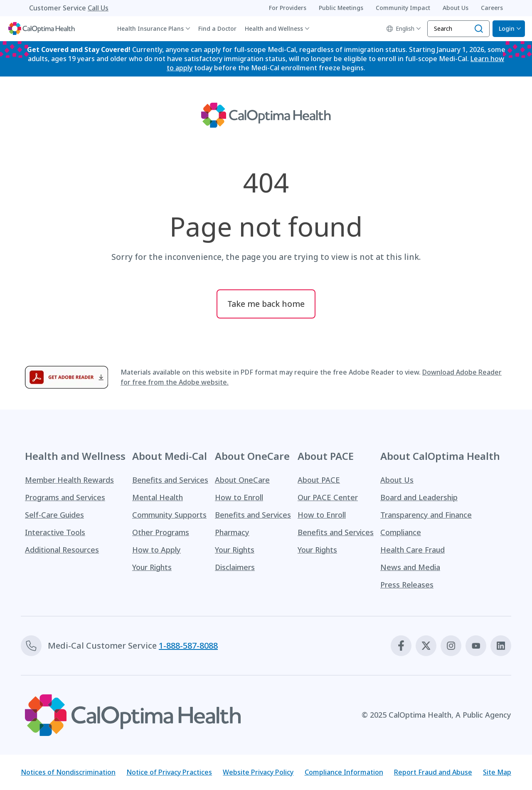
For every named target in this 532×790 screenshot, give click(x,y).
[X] (426, 646)
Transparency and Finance (426, 515)
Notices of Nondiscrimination (68, 773)
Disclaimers (235, 568)
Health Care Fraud (413, 550)
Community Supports (169, 515)
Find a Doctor (217, 28)
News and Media (410, 568)
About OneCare (242, 480)
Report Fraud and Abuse (433, 773)
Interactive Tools (55, 533)
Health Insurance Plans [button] (150, 28)
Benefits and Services (170, 480)
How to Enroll (239, 498)
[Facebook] (401, 646)
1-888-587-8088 (188, 646)
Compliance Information (344, 773)
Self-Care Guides (54, 515)
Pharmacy (232, 533)
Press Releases (407, 585)
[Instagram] (451, 646)
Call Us (98, 8)
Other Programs (161, 533)
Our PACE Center (328, 498)
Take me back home (266, 304)
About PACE (319, 480)
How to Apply (156, 550)
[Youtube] (476, 646)
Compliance (401, 533)
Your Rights (152, 568)
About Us (397, 480)
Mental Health (158, 498)
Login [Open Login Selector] (507, 28)
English (400, 28)
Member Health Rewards (69, 480)
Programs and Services (65, 498)
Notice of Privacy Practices (169, 773)
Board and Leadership (419, 498)
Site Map (497, 773)
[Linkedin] (501, 646)
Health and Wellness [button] (274, 28)
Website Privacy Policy (258, 773)
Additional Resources (62, 550)
